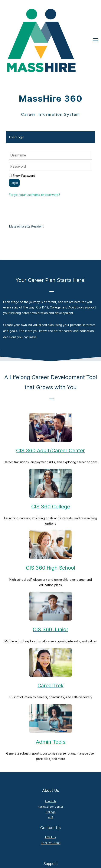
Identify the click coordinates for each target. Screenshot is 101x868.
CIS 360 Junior (50, 577)
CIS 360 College (51, 454)
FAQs (51, 822)
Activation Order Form (51, 838)
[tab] (50, 85)
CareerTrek (50, 633)
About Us (50, 749)
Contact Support (51, 833)
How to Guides (51, 827)
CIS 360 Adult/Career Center (50, 398)
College (51, 760)
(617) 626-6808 (51, 791)
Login (14, 130)
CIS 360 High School (51, 516)
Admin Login (51, 843)
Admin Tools (51, 689)
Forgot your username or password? (35, 142)
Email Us (50, 785)
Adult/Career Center (50, 754)
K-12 (50, 765)
